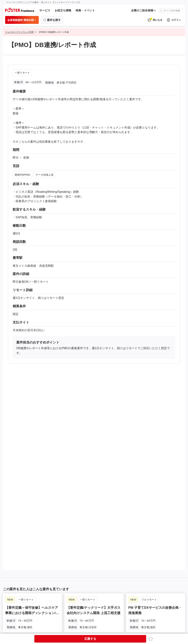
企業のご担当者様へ (143, 10)
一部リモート (22, 73)
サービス (45, 10)
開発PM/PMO (22, 175)
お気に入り (151, 639)
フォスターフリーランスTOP (19, 32)
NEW (10, 599)
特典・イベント (85, 10)
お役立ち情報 (63, 10)
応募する (90, 639)
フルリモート (149, 599)
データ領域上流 (44, 175)
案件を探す (54, 20)
